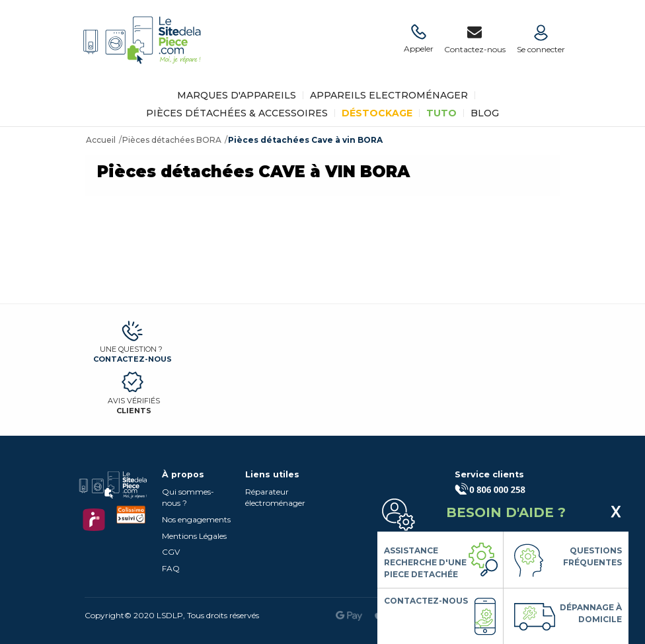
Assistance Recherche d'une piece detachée (425, 562)
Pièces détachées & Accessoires (237, 113)
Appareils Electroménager (389, 95)
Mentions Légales (194, 536)
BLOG (485, 113)
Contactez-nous (133, 359)
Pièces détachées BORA (172, 140)
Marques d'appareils (237, 95)
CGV (171, 552)
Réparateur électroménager (275, 497)
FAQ (171, 568)
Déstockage (377, 113)
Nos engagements (196, 519)
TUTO (441, 113)
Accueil (101, 140)
